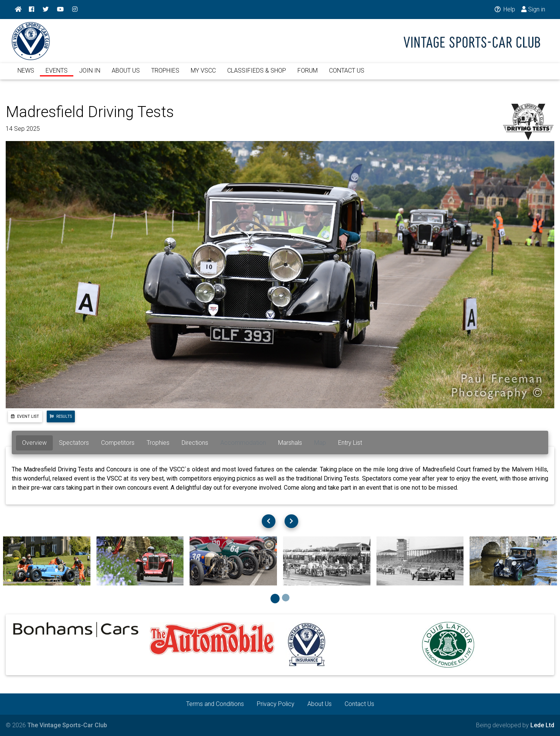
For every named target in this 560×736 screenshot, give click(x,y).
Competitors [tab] (118, 443)
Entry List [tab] (350, 443)
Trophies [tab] (158, 443)
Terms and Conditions (215, 704)
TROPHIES (165, 75)
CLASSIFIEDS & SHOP (257, 75)
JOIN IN (90, 75)
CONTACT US (347, 75)
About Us (320, 704)
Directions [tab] (195, 443)
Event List (25, 416)
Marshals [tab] (290, 443)
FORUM (308, 75)
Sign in (533, 9)
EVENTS (57, 75)
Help (504, 9)
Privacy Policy (276, 704)
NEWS (26, 75)
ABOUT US (126, 75)
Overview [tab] (34, 443)
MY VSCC (203, 75)
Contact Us (359, 704)
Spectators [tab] (74, 443)
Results (61, 416)
